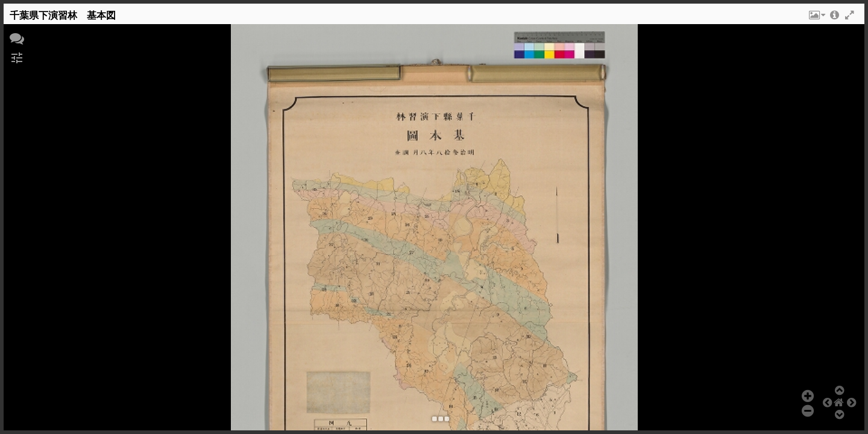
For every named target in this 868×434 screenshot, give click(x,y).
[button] (816, 18)
